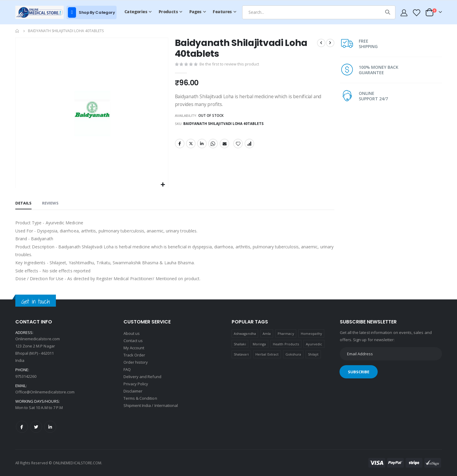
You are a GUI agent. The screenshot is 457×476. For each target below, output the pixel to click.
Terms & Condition (140, 398)
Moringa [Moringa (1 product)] (259, 344)
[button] (162, 185)
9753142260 (26, 376)
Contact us (133, 341)
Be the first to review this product (229, 65)
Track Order (134, 355)
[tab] (23, 204)
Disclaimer (133, 391)
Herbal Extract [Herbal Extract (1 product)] (267, 354)
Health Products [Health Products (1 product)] (286, 344)
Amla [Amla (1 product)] (267, 334)
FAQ (127, 369)
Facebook (179, 146)
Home (17, 31)
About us (132, 333)
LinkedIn (202, 146)
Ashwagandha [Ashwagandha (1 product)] (245, 334)
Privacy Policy (136, 384)
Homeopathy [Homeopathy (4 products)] (311, 334)
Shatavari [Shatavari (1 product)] (241, 354)
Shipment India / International (151, 405)
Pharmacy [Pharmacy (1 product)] (286, 334)
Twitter (190, 146)
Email (224, 146)
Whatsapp (213, 146)
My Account (134, 348)
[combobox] (319, 12)
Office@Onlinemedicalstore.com (45, 392)
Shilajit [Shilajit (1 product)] (313, 354)
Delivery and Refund (142, 377)
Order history (136, 362)
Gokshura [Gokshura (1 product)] (293, 354)
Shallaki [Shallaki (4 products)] (240, 344)
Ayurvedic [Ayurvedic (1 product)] (314, 344)
